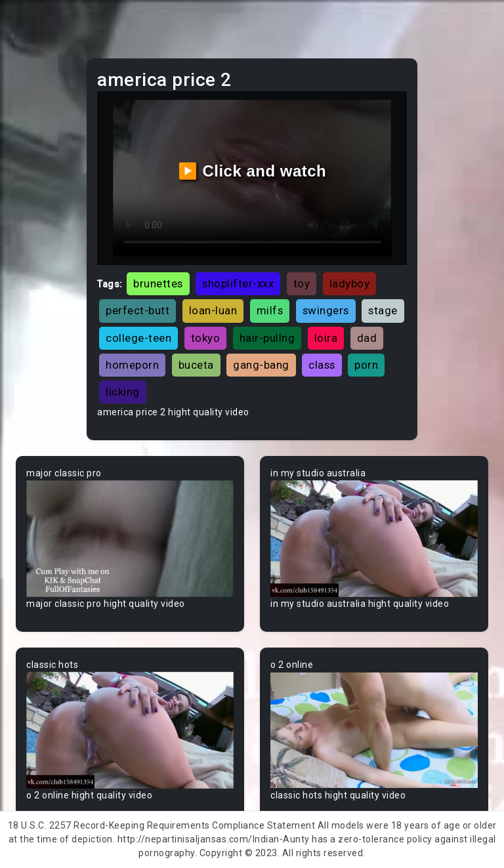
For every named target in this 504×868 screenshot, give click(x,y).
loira (326, 338)
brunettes (158, 283)
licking (123, 392)
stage (383, 310)
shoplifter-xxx (238, 283)
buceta (196, 365)
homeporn (132, 365)
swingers (326, 310)
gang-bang (261, 365)
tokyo (206, 338)
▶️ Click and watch (252, 171)
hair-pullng (267, 338)
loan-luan (213, 310)
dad (367, 338)
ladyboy (350, 283)
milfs (270, 310)
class (322, 365)
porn (366, 365)
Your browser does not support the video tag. (130, 539)
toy (302, 283)
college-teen (138, 338)
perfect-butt (137, 310)
